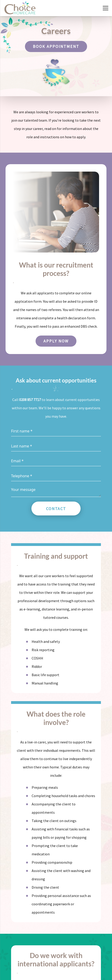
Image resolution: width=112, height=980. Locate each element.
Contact (56, 509)
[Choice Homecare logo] (20, 8)
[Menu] (106, 8)
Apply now (56, 341)
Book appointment (56, 46)
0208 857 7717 (30, 400)
